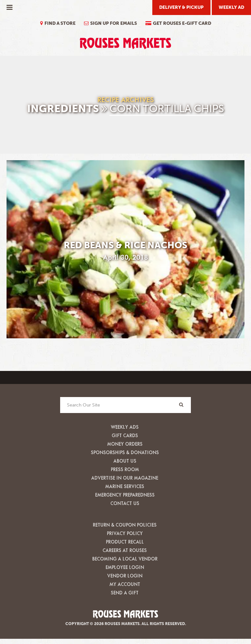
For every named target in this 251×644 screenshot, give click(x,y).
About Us (125, 461)
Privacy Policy (125, 533)
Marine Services (125, 486)
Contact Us (125, 503)
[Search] (181, 405)
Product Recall (125, 542)
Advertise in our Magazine (125, 478)
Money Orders (125, 444)
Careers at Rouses (125, 550)
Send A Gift (125, 593)
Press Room (125, 469)
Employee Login (125, 567)
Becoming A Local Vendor (125, 559)
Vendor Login (125, 576)
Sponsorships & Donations (125, 452)
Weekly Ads (125, 427)
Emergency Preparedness (125, 495)
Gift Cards (125, 435)
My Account (125, 584)
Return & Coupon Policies (125, 525)
